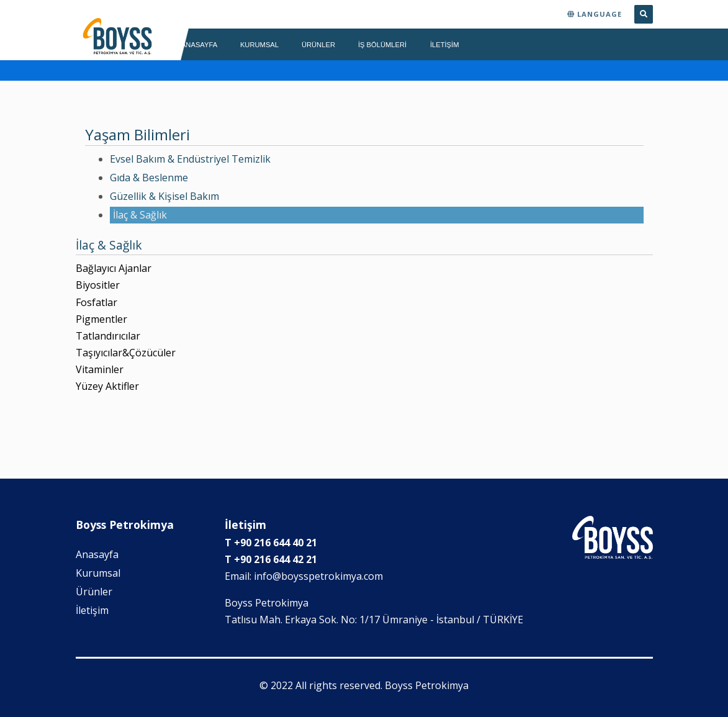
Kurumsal (98, 573)
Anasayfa (97, 554)
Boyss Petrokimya (427, 685)
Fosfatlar (97, 302)
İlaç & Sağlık (140, 215)
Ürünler (94, 592)
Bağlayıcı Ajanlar (114, 268)
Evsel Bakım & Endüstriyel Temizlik (190, 159)
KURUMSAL (259, 45)
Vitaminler (100, 369)
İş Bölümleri (383, 45)
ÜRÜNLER (318, 45)
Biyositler (98, 285)
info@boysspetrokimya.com (318, 576)
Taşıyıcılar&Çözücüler (126, 353)
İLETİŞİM (445, 45)
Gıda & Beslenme (149, 178)
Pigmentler (101, 319)
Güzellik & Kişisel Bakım (164, 196)
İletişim (92, 610)
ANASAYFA (199, 45)
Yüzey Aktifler (107, 386)
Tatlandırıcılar (108, 336)
